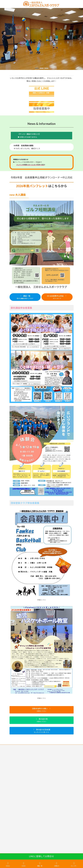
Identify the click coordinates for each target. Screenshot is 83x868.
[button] (37, 68)
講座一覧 (13, 751)
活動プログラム (15, 756)
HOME (24, 864)
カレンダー (74, 864)
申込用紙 (67, 177)
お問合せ (57, 864)
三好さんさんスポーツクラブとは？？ (22, 747)
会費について (14, 761)
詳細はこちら (42, 600)
